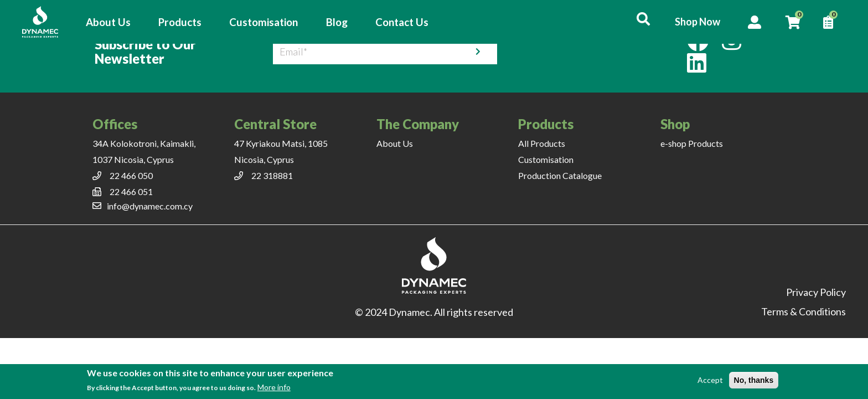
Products (180, 22)
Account (755, 22)
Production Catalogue (560, 175)
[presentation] (589, 52)
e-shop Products (692, 143)
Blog (337, 22)
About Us (108, 22)
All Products (542, 143)
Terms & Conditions (804, 311)
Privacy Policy (816, 292)
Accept (710, 380)
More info (274, 387)
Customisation (263, 22)
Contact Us (402, 22)
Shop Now (697, 22)
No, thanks (754, 380)
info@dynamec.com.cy (150, 206)
